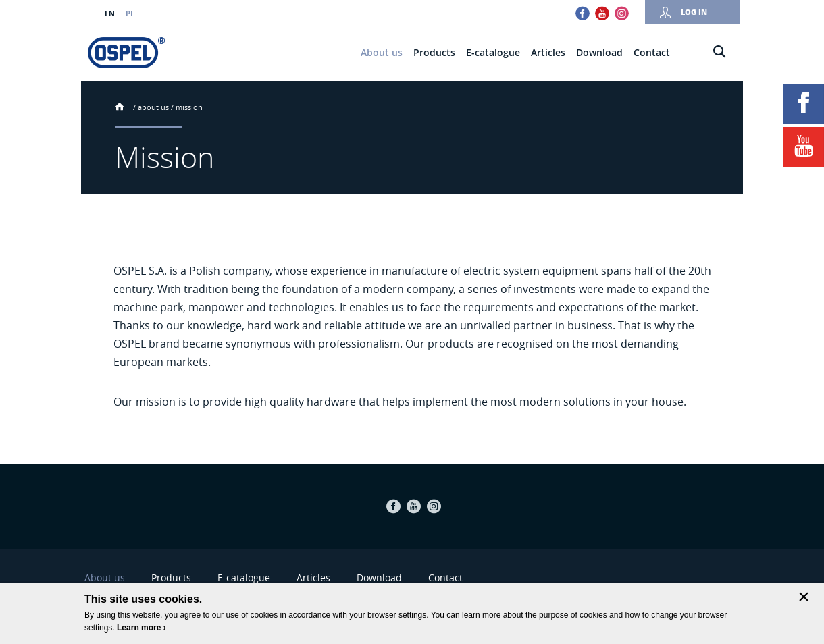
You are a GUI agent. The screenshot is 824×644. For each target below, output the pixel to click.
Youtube (602, 13)
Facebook (583, 13)
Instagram (622, 13)
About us (153, 107)
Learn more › (141, 628)
